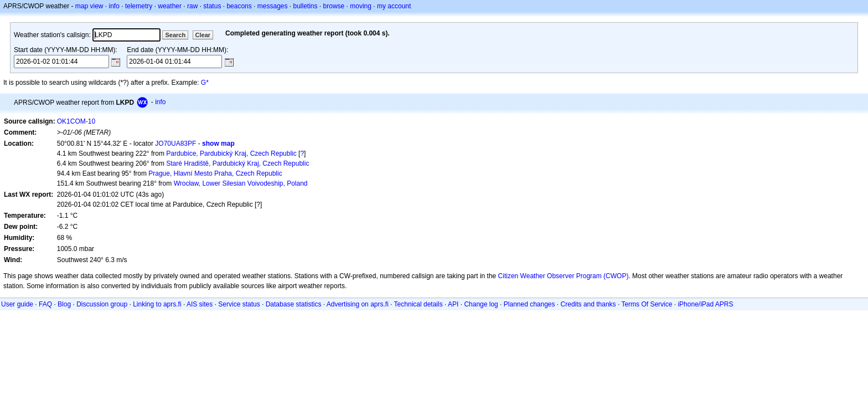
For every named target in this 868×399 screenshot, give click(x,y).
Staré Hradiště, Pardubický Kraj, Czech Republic (237, 163)
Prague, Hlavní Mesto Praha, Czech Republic (215, 173)
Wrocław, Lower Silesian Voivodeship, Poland (241, 183)
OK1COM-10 (76, 121)
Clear (203, 35)
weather (170, 6)
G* (205, 83)
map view (89, 6)
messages (273, 6)
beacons (239, 6)
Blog (64, 304)
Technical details (418, 304)
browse (334, 6)
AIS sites (200, 304)
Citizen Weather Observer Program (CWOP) (564, 276)
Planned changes (529, 304)
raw (192, 6)
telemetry (139, 6)
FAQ (45, 304)
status (212, 6)
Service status (239, 304)
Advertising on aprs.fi (358, 304)
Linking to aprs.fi (157, 304)
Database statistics (294, 304)
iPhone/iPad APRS (705, 304)
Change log (481, 304)
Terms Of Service (647, 304)
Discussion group (102, 304)
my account (394, 6)
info (114, 6)
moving (361, 6)
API (453, 304)
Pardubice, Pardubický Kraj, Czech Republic (231, 154)
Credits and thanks (588, 304)
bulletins (306, 6)
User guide (17, 304)
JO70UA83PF (175, 144)
